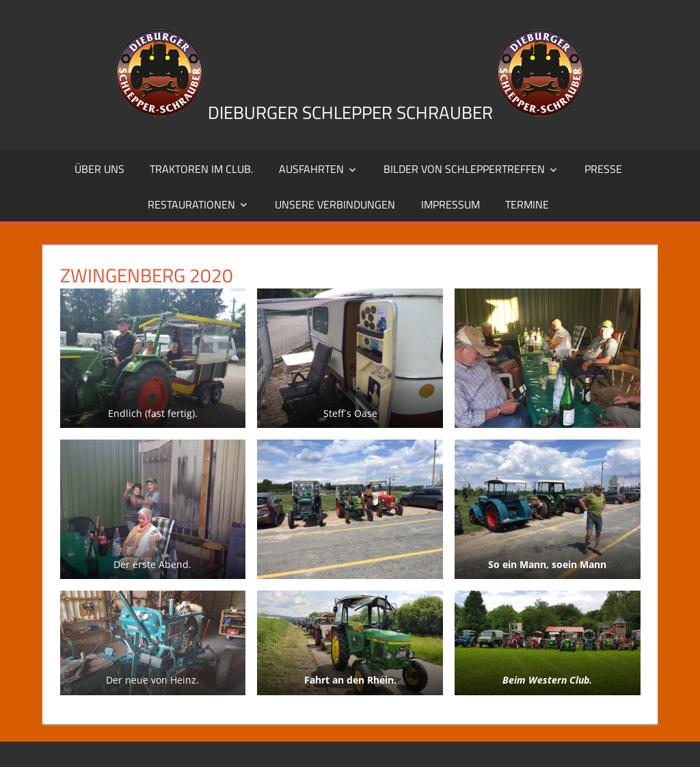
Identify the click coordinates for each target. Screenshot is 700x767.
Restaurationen (191, 204)
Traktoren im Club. (201, 169)
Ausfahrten (311, 169)
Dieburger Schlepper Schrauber (350, 112)
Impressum (450, 204)
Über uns (99, 169)
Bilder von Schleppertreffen (464, 169)
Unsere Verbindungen (335, 204)
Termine (527, 204)
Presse (603, 169)
